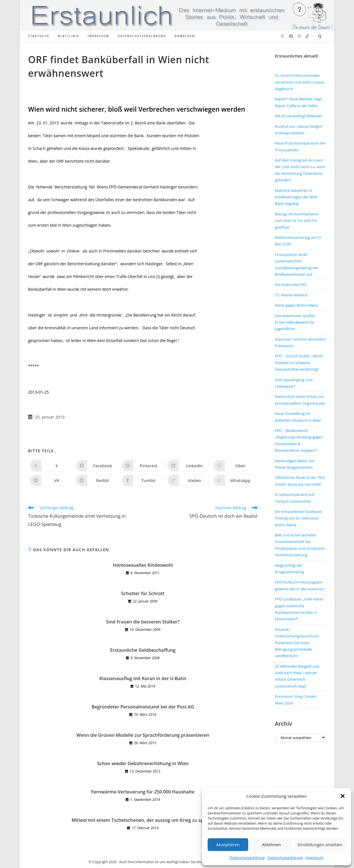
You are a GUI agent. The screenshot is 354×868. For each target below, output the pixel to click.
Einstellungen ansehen (320, 844)
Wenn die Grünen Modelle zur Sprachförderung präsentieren (143, 735)
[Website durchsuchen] (320, 37)
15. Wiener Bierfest (291, 295)
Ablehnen (271, 844)
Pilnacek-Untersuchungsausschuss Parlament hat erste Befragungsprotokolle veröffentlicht (297, 643)
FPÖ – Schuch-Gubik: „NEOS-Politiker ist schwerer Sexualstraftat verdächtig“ (299, 363)
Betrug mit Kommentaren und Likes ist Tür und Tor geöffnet (297, 221)
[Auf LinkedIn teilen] (189, 466)
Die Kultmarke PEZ (291, 285)
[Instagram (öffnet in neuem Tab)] (299, 36)
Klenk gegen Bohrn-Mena (297, 305)
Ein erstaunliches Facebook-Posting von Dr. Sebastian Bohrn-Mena (299, 518)
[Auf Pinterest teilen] (143, 466)
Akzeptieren (228, 844)
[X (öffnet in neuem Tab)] (283, 36)
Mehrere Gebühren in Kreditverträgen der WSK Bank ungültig (296, 197)
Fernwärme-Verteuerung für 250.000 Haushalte (143, 792)
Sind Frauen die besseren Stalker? (143, 622)
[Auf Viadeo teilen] (189, 480)
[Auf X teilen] (51, 466)
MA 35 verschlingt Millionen (299, 116)
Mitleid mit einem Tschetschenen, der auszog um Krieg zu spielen (143, 820)
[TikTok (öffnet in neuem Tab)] (307, 36)
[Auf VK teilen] (51, 480)
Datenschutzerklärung (247, 858)
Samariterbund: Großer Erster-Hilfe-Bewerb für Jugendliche (295, 322)
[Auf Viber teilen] (235, 466)
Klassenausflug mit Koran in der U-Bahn (143, 678)
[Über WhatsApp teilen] (235, 480)
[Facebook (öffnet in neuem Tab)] (291, 36)
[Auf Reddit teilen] (97, 480)
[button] (343, 796)
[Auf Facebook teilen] (97, 466)
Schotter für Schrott (143, 593)
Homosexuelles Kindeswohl (143, 565)
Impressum (314, 858)
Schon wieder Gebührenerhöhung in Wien (143, 763)
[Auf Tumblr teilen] (143, 480)
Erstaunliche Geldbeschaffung (143, 650)
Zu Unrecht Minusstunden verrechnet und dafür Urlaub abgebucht (300, 82)
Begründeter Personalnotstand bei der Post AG (143, 707)
